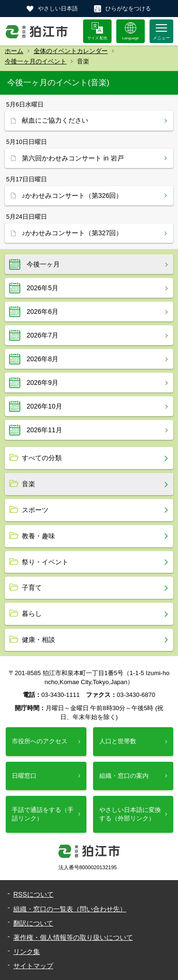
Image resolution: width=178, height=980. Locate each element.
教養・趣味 (38, 536)
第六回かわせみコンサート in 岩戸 (73, 158)
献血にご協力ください (55, 120)
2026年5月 (42, 288)
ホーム (14, 51)
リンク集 (27, 952)
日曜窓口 (24, 776)
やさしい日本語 (58, 9)
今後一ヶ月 (43, 264)
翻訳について (33, 923)
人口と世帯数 (118, 741)
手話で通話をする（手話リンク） (43, 814)
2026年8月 (42, 359)
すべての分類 (42, 458)
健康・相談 (38, 640)
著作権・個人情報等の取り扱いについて (73, 937)
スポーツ (35, 510)
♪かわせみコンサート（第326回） (72, 196)
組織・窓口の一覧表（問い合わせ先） (70, 909)
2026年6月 (42, 312)
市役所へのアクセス (40, 741)
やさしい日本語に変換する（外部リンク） (130, 814)
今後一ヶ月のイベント (36, 61)
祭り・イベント (45, 562)
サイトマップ (33, 966)
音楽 (28, 484)
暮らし (32, 614)
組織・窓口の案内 (124, 776)
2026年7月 (42, 335)
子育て (32, 588)
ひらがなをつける (128, 9)
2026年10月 (44, 406)
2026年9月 (42, 383)
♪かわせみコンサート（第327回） (72, 233)
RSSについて (33, 894)
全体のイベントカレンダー (71, 51)
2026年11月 (44, 430)
